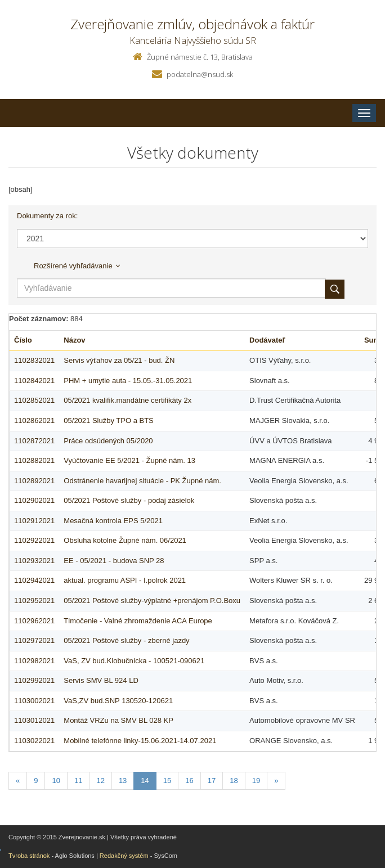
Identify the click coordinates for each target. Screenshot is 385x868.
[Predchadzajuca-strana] (18, 781)
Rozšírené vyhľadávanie (77, 266)
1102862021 (34, 420)
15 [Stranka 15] (167, 781)
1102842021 (34, 381)
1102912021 (34, 521)
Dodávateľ (267, 340)
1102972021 (34, 640)
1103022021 (34, 741)
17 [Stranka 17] (212, 781)
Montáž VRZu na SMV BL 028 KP (118, 720)
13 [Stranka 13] (123, 781)
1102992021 (34, 680)
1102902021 (34, 500)
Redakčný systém (124, 856)
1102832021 (34, 360)
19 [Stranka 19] (256, 781)
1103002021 (34, 701)
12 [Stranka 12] (100, 781)
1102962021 (34, 621)
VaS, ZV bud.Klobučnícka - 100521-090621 (134, 661)
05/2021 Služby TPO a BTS (108, 420)
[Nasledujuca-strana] (276, 781)
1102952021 (34, 601)
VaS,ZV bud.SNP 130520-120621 (118, 701)
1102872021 (34, 441)
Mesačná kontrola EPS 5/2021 (113, 521)
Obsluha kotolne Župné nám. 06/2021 (125, 540)
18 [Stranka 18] (234, 781)
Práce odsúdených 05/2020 (108, 441)
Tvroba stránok (29, 856)
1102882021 (34, 460)
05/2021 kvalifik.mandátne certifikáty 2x (127, 400)
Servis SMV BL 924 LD (101, 680)
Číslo (23, 340)
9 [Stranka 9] (36, 781)
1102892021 (34, 481)
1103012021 (34, 720)
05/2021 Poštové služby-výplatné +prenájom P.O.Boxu (152, 601)
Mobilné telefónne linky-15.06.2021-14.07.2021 (140, 741)
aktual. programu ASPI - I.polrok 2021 (125, 580)
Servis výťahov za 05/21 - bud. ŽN (119, 360)
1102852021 (34, 400)
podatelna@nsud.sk (200, 74)
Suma (374, 340)
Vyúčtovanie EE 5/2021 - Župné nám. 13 (129, 460)
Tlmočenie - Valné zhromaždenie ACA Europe (138, 621)
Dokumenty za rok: (47, 216)
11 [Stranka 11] (78, 781)
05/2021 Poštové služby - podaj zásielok (129, 500)
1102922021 (34, 540)
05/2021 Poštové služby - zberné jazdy (126, 640)
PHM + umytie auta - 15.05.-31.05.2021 (128, 381)
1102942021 (34, 580)
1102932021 (34, 561)
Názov (74, 340)
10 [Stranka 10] (56, 781)
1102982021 (34, 661)
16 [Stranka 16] (189, 781)
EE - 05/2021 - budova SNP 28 (114, 561)
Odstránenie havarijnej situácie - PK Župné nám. (142, 481)
